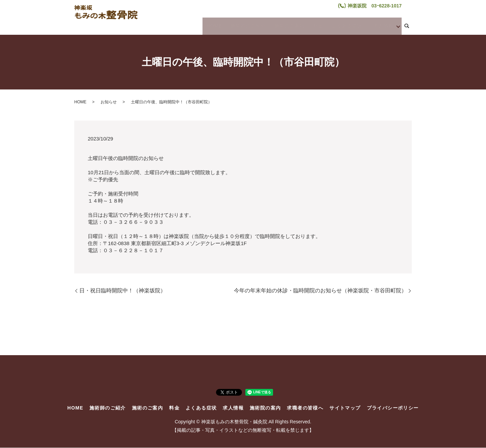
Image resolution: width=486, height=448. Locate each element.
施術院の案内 (265, 408)
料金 (314, 26)
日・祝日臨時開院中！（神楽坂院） (123, 291)
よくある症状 (341, 26)
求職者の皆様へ (305, 408)
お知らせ (109, 102)
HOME (214, 26)
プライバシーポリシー (393, 408)
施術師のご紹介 (246, 26)
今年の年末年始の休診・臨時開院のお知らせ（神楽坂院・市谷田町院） (320, 291)
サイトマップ (345, 408)
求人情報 (380, 26)
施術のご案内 (287, 26)
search (407, 26)
